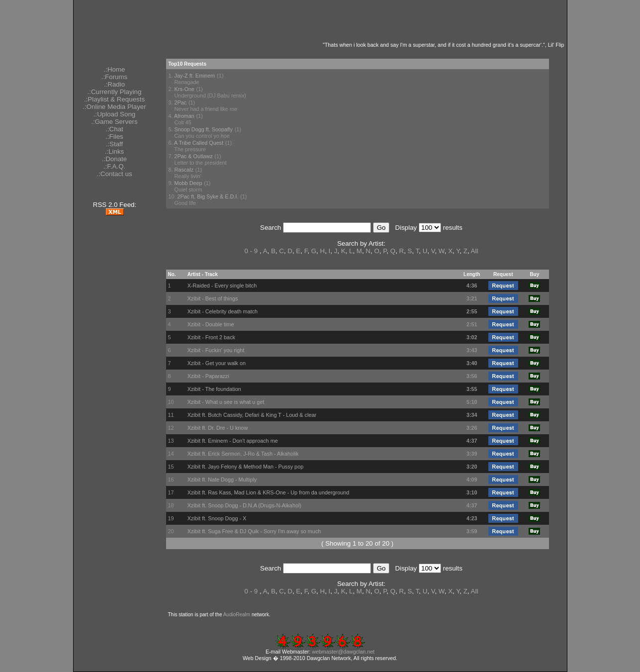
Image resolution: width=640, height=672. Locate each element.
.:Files (114, 137)
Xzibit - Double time (211, 324)
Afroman (184, 116)
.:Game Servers (114, 122)
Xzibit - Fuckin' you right (216, 350)
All (475, 251)
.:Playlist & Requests (114, 99)
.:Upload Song (114, 114)
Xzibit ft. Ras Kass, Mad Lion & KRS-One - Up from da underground (269, 492)
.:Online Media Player (114, 107)
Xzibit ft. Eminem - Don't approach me (233, 441)
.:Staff (115, 144)
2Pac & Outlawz (194, 156)
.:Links (115, 151)
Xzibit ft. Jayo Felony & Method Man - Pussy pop (246, 467)
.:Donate (114, 159)
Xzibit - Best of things (213, 298)
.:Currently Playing (115, 92)
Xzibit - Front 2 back (211, 337)
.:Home (115, 69)
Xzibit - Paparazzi (208, 376)
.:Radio (114, 84)
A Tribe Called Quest (199, 143)
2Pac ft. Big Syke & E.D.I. (208, 196)
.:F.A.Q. (114, 166)
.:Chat (114, 129)
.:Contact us (114, 174)
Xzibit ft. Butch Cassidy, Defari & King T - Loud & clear (252, 415)
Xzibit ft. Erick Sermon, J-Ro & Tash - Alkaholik (243, 454)
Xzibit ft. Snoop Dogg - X (217, 518)
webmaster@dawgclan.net (343, 652)
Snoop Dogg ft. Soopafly (204, 129)
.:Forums (115, 77)
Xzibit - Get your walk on (217, 363)
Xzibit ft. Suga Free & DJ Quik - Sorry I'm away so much (254, 531)
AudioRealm (237, 615)
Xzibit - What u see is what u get (226, 402)
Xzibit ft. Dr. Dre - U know (218, 428)
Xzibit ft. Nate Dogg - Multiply (222, 480)
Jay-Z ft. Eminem (195, 76)
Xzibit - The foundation (214, 389)
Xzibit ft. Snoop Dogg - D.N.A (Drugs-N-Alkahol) (244, 505)
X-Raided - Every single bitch (222, 286)
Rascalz (184, 170)
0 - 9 (251, 251)
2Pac (181, 102)
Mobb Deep (188, 183)
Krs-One (184, 89)
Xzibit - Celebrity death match (223, 311)
